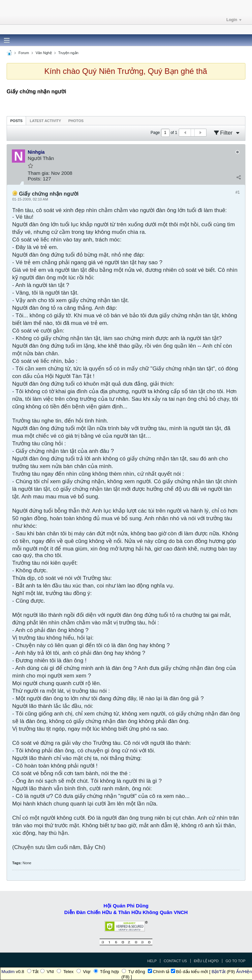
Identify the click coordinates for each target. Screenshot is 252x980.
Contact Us (175, 961)
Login (234, 20)
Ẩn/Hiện (244, 972)
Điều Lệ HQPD (206, 961)
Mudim (8, 972)
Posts (16, 121)
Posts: (35, 179)
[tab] (16, 121)
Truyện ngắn (68, 53)
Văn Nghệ (44, 53)
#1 (238, 192)
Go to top (236, 961)
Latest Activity (45, 121)
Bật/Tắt (219, 972)
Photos (76, 121)
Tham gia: (39, 173)
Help (152, 961)
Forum (24, 53)
